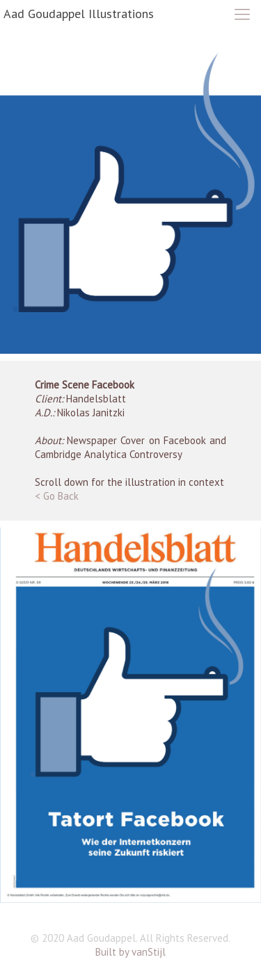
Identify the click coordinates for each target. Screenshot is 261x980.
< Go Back (57, 496)
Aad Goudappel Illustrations (79, 14)
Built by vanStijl (130, 952)
